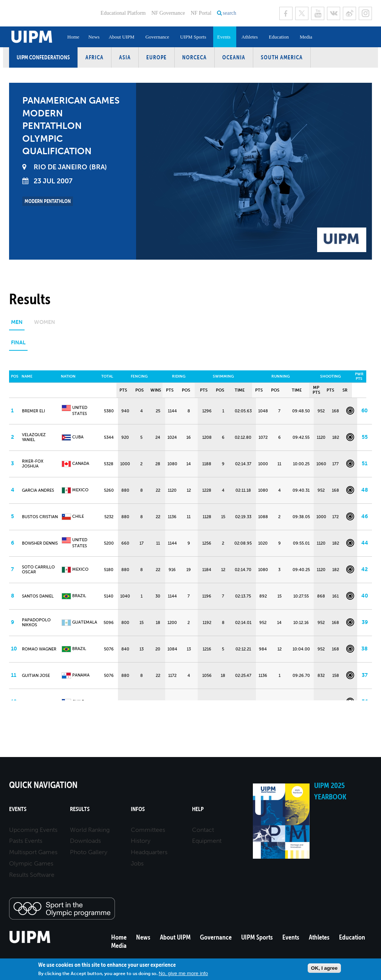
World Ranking (90, 830)
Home (73, 37)
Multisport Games (33, 852)
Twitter (302, 13)
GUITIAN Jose (36, 676)
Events (224, 37)
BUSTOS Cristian (40, 517)
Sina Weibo (349, 13)
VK (334, 13)
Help (198, 809)
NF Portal (201, 13)
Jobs (137, 863)
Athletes (250, 37)
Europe (156, 57)
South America (282, 57)
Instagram (365, 13)
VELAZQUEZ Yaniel (34, 437)
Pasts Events (26, 841)
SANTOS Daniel (38, 596)
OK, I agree (324, 968)
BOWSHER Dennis (40, 543)
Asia (125, 57)
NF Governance (168, 13)
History (141, 841)
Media (306, 37)
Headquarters (149, 852)
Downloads (85, 841)
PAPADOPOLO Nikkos (36, 622)
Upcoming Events (33, 830)
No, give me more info (183, 973)
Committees (148, 830)
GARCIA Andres (38, 490)
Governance (157, 37)
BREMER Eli (33, 411)
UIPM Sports (193, 37)
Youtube (318, 13)
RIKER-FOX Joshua (33, 464)
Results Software (32, 875)
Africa (94, 57)
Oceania (234, 57)
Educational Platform (123, 13)
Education (279, 37)
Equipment (207, 841)
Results (80, 809)
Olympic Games (31, 863)
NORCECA (194, 57)
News (94, 37)
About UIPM (121, 37)
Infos (138, 809)
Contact (203, 830)
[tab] (17, 325)
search (229, 13)
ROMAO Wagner (39, 649)
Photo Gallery (89, 852)
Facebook (286, 13)
